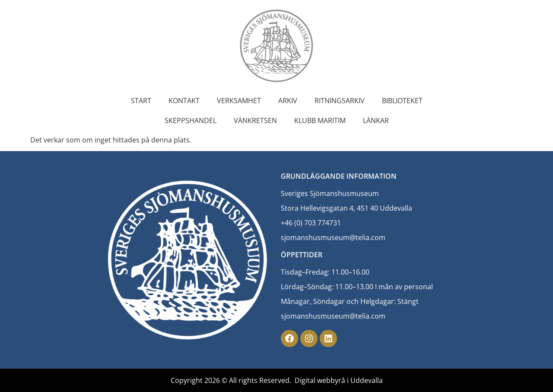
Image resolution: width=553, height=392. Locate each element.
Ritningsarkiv (340, 101)
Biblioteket (402, 101)
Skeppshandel (191, 120)
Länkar (376, 120)
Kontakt (184, 101)
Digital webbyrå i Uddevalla (339, 380)
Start (141, 101)
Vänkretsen (255, 120)
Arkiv (288, 101)
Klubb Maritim (320, 120)
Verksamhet (239, 101)
